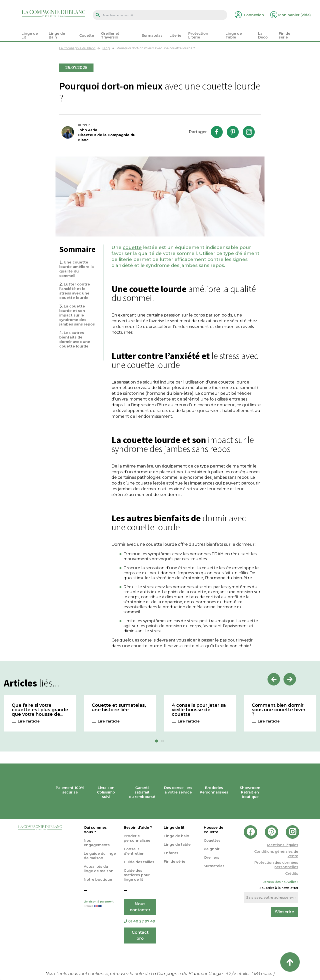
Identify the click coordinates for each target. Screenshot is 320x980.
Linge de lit (174, 827)
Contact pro (140, 935)
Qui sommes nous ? (95, 830)
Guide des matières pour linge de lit (137, 875)
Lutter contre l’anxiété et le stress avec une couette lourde (75, 291)
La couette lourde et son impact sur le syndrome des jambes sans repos (77, 315)
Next (290, 679)
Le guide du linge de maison (100, 856)
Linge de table (177, 844)
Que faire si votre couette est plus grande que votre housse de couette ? (40, 710)
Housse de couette (213, 830)
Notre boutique (98, 879)
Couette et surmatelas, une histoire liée (119, 708)
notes (263, 974)
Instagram (249, 132)
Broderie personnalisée (137, 838)
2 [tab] (164, 742)
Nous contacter (140, 907)
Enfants (171, 853)
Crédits (292, 873)
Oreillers (211, 857)
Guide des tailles (139, 862)
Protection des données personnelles (276, 865)
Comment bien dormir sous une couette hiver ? (279, 710)
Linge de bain (176, 836)
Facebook (217, 132)
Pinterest (233, 132)
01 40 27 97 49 (139, 921)
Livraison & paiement (100, 904)
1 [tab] (158, 742)
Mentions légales (283, 845)
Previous (274, 679)
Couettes (212, 840)
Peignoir (212, 849)
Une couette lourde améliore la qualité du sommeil (76, 269)
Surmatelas (214, 866)
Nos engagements (97, 843)
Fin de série (174, 861)
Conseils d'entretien (134, 851)
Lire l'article (29, 721)
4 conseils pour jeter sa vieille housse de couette (199, 710)
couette (132, 247)
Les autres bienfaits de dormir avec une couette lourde (75, 339)
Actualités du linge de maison (99, 869)
